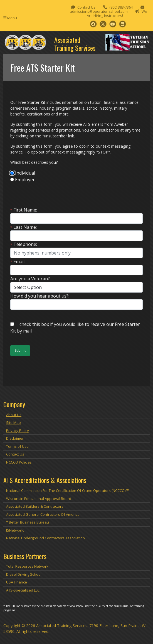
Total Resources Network (27, 566)
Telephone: (24, 244)
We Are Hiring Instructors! (117, 13)
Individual (25, 173)
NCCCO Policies (19, 462)
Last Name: (24, 227)
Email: (18, 261)
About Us (14, 415)
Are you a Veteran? (30, 279)
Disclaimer (15, 438)
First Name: (24, 210)
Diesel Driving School (24, 574)
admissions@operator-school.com (99, 11)
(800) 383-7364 (121, 7)
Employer (25, 180)
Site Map (13, 422)
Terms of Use (17, 446)
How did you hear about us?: (40, 296)
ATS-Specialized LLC (23, 590)
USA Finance (17, 582)
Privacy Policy (18, 431)
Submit (20, 350)
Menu (10, 18)
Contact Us (86, 7)
